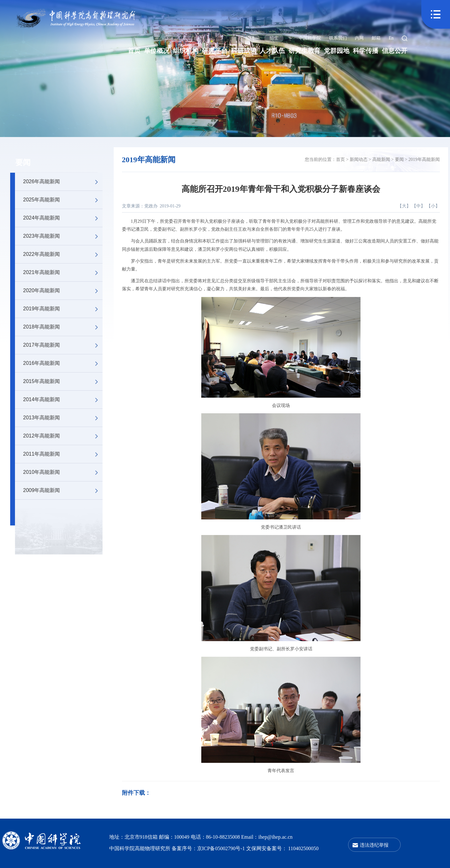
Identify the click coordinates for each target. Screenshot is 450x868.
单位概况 (157, 51)
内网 (359, 38)
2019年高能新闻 (63, 309)
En (391, 38)
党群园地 (337, 51)
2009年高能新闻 (63, 490)
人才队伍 (272, 51)
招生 (274, 38)
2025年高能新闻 (63, 200)
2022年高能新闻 (63, 254)
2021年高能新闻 (63, 272)
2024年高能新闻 (63, 218)
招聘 (250, 38)
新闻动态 (359, 159)
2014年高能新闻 (63, 400)
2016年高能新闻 (63, 363)
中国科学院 (310, 38)
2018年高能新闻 (63, 327)
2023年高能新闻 (63, 236)
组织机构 (186, 51)
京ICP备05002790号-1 (222, 848)
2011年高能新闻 (63, 454)
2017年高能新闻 (63, 345)
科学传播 (366, 51)
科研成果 (244, 51)
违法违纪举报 (374, 845)
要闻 (23, 163)
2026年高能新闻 (63, 182)
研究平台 (215, 51)
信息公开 (395, 51)
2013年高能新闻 (63, 418)
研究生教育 (304, 51)
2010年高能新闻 (63, 472)
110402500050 (303, 848)
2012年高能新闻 (63, 436)
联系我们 (338, 38)
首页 (134, 51)
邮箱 (376, 38)
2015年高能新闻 (63, 381)
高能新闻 (381, 159)
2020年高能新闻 (63, 291)
